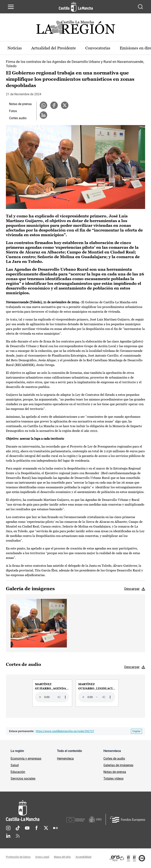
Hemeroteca (65, 759)
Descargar (132, 589)
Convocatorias (98, 48)
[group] (52, 693)
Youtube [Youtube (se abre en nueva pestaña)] (27, 828)
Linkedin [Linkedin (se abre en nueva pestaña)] (8, 836)
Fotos (13, 111)
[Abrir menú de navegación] (11, 7)
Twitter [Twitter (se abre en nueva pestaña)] (46, 828)
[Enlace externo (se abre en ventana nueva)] (127, 858)
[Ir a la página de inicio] (76, 7)
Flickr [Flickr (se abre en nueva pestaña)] (55, 828)
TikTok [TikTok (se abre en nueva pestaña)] (18, 828)
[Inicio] (36, 811)
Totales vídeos (113, 779)
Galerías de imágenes (118, 765)
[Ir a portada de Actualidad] (75, 29)
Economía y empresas (26, 759)
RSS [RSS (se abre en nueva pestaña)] (18, 836)
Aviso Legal (42, 857)
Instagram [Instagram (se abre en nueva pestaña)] (8, 828)
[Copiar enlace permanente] (136, 731)
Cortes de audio (114, 759)
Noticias (15, 48)
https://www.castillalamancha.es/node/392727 (65, 731)
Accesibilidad (83, 857)
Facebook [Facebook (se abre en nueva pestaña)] (37, 828)
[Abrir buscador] (140, 7)
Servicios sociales (23, 779)
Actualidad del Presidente (54, 48)
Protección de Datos (18, 857)
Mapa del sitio (62, 857)
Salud (15, 765)
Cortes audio (18, 118)
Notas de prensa (20, 104)
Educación (18, 772)
